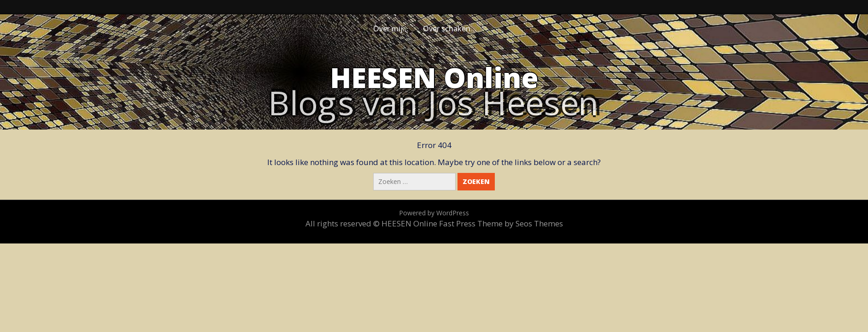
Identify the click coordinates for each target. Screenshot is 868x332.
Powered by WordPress (434, 213)
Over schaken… (450, 29)
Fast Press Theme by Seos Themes (501, 223)
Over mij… (391, 29)
